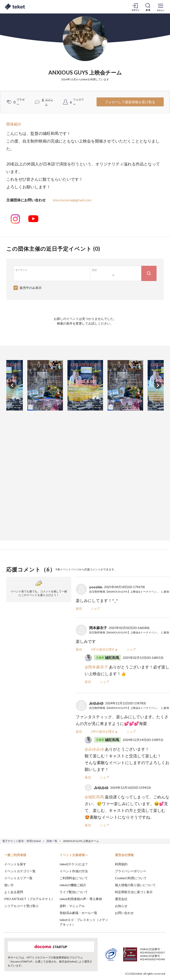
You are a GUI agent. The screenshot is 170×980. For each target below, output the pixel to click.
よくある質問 (14, 892)
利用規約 (121, 864)
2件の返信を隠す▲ (104, 731)
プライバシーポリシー (131, 871)
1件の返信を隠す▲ (104, 649)
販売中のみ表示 (31, 288)
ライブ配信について (74, 892)
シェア (96, 608)
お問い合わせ (124, 913)
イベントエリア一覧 (18, 878)
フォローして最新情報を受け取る (130, 102)
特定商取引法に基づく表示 (134, 892)
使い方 (9, 885)
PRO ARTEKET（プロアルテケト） (29, 899)
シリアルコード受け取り (22, 906)
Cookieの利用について (131, 878)
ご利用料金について (74, 878)
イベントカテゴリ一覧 (20, 871)
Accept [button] (154, 958)
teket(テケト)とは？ (74, 864)
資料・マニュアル (72, 906)
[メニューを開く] (161, 7)
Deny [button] (132, 958)
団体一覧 (52, 841)
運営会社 (121, 899)
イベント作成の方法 (74, 871)
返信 (79, 608)
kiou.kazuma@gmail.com (72, 200)
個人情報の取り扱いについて (135, 885)
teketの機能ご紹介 (73, 885)
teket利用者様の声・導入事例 (81, 899)
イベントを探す (15, 864)
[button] (6, 963)
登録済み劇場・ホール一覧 (78, 913)
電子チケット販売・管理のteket (22, 841)
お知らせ (121, 906)
